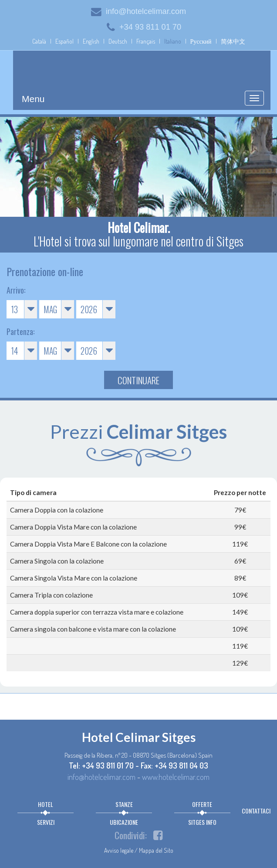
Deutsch (118, 41)
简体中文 (233, 41)
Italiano (173, 41)
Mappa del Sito (156, 850)
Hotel (46, 804)
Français (146, 41)
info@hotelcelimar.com (138, 11)
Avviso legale (119, 850)
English (91, 41)
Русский (201, 41)
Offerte (202, 804)
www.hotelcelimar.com (176, 777)
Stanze (124, 804)
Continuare (138, 380)
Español (64, 41)
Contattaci (256, 811)
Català (39, 41)
